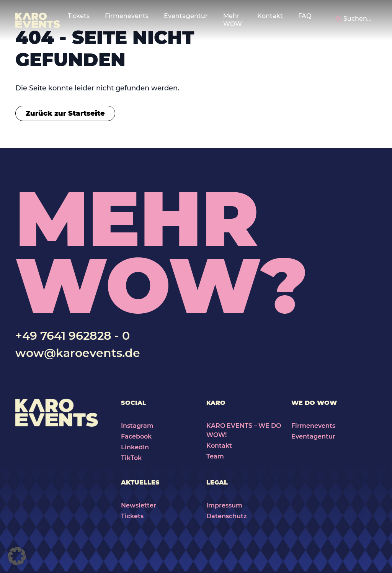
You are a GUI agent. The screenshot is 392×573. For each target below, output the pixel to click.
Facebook (136, 436)
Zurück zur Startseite (65, 113)
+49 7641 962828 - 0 (73, 336)
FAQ (305, 16)
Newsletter (139, 505)
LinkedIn (135, 447)
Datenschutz (227, 516)
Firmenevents (313, 426)
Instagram (137, 426)
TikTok (131, 458)
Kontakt (270, 16)
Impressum (224, 505)
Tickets (132, 516)
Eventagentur (313, 436)
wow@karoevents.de (78, 353)
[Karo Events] (38, 20)
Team (215, 456)
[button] (17, 556)
